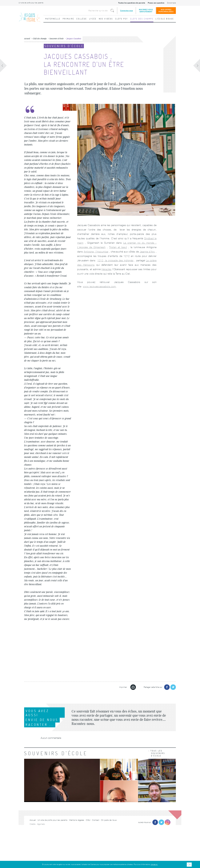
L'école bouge (165, 19)
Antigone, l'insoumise (96, 252)
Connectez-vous (126, 11)
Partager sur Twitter (173, 687)
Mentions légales (77, 820)
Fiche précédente (3, 66)
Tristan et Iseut (118, 247)
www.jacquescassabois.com (99, 286)
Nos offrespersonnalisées (166, 11)
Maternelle (53, 19)
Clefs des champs (142, 19)
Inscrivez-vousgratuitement (146, 11)
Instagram (168, 822)
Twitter (161, 822)
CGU (88, 820)
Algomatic (41, 824)
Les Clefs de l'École (30, 15)
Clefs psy (122, 19)
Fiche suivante (197, 66)
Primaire (69, 19)
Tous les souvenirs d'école (158, 753)
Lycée (93, 19)
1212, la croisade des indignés (115, 260)
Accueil (33, 820)
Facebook (155, 822)
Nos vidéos (106, 19)
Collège (82, 19)
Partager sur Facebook (167, 687)
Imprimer (133, 687)
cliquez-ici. (154, 864)
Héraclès (106, 269)
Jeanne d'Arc (147, 252)
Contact (96, 820)
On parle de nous (109, 820)
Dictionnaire (172, 3)
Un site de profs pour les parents (31, 3)
